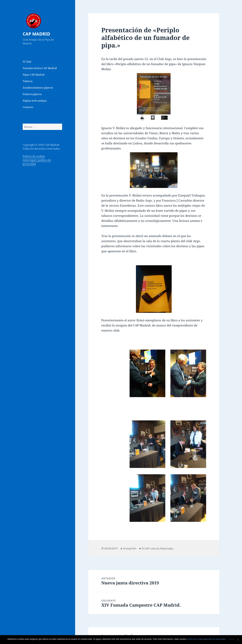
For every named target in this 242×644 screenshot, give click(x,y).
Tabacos (28, 81)
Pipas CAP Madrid (34, 75)
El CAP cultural (150, 548)
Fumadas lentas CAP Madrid (40, 68)
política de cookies (195, 639)
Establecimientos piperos (38, 88)
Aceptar (231, 639)
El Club (27, 62)
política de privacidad (216, 639)
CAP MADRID (36, 34)
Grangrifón (130, 548)
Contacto (28, 107)
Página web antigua (35, 101)
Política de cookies (34, 156)
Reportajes (167, 548)
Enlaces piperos (32, 94)
